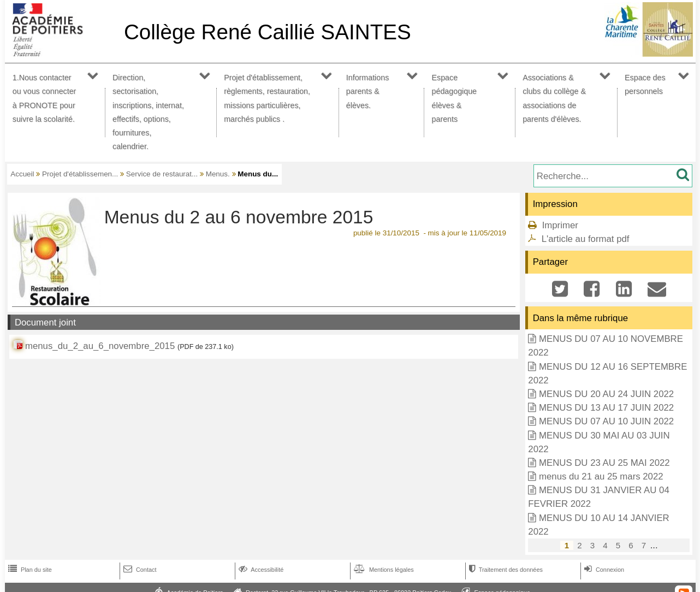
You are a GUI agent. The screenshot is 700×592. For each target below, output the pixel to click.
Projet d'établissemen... (80, 174)
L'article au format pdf (586, 239)
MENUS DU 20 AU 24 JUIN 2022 (606, 394)
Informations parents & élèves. (368, 91)
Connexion (603, 570)
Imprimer (560, 225)
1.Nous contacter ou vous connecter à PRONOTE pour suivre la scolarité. (45, 98)
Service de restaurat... (162, 174)
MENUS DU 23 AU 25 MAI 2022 (604, 463)
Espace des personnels (645, 84)
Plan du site (29, 570)
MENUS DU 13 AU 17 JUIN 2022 (606, 408)
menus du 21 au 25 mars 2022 (601, 476)
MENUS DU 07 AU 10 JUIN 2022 (606, 421)
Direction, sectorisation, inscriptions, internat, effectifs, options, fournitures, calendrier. (148, 112)
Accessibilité (260, 570)
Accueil (22, 174)
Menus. (218, 174)
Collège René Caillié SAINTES (268, 32)
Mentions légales (383, 570)
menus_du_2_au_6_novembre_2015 (100, 346)
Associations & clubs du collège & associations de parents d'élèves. (554, 98)
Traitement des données (505, 570)
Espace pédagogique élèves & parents (455, 98)
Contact (139, 570)
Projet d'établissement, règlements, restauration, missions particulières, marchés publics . (267, 98)
